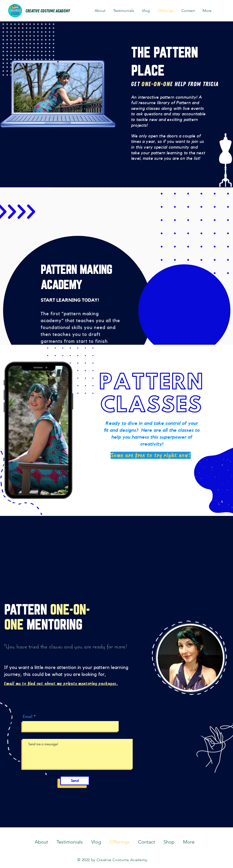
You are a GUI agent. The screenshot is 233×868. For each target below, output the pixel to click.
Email (28, 717)
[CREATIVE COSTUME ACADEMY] (48, 11)
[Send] (75, 781)
